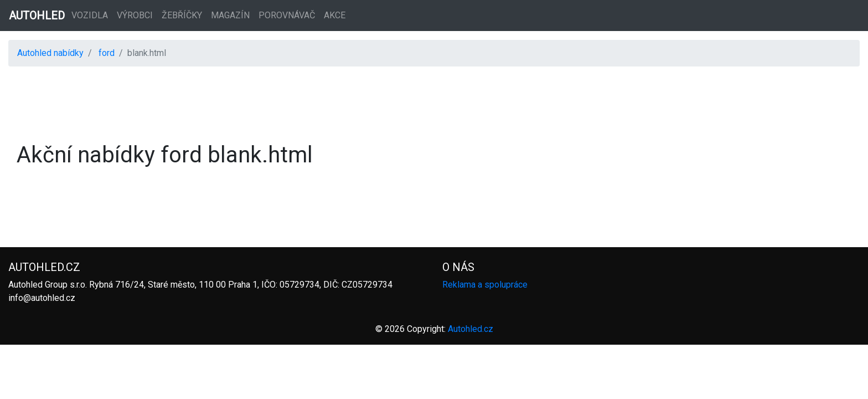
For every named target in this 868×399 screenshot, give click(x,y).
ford (107, 53)
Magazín (230, 15)
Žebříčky (182, 15)
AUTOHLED (37, 16)
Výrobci (135, 15)
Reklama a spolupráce (485, 285)
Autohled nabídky (50, 53)
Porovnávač (287, 15)
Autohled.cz (471, 329)
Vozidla (90, 15)
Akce (335, 15)
